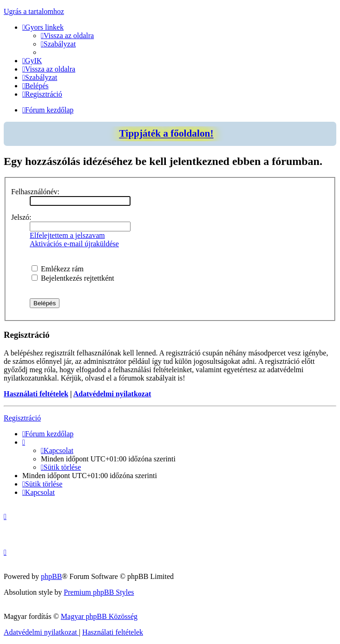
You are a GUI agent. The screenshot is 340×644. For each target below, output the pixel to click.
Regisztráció (22, 418)
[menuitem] (67, 36)
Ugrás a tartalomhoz (34, 11)
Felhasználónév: (35, 192)
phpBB (51, 576)
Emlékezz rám (58, 269)
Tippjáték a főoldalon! (166, 133)
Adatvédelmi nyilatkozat (112, 394)
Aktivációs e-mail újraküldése (74, 244)
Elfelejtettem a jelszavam (67, 235)
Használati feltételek (36, 394)
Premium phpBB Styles (99, 592)
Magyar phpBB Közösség (99, 616)
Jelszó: (21, 217)
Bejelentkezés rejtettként (73, 278)
